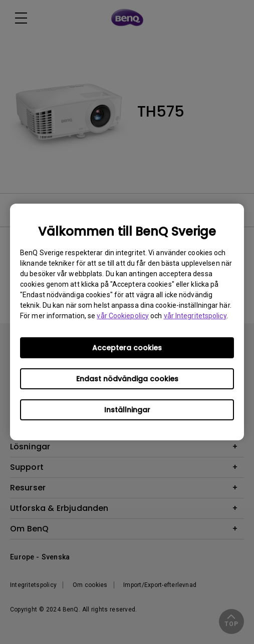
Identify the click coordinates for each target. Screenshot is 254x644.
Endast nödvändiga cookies (127, 379)
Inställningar (127, 410)
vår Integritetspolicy (195, 316)
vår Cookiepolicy (123, 316)
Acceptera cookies (127, 348)
